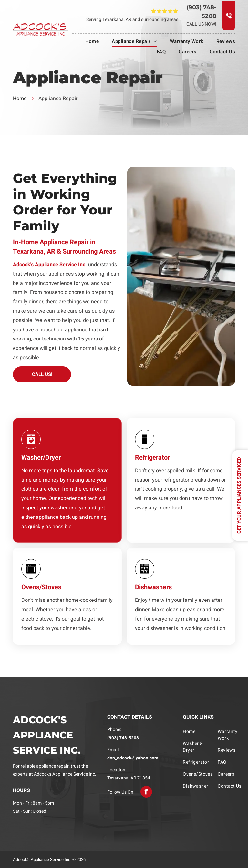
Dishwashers (153, 587)
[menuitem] (86, 41)
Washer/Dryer (41, 458)
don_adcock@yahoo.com (133, 758)
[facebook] (146, 792)
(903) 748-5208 (123, 738)
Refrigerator (152, 458)
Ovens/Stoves (41, 587)
